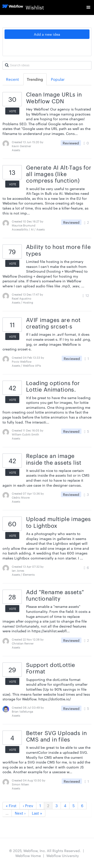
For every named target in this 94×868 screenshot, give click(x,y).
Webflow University (63, 856)
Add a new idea (47, 34)
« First (11, 806)
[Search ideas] (47, 65)
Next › (20, 813)
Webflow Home (28, 856)
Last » (37, 813)
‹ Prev (28, 806)
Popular (58, 79)
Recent (13, 79)
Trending (35, 79)
